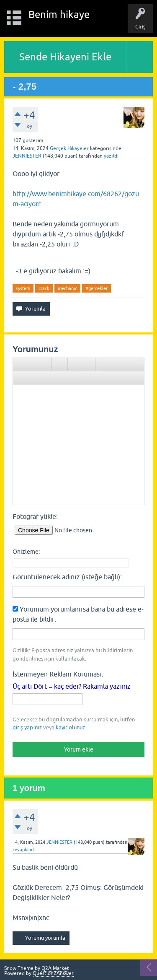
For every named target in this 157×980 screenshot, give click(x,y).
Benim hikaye (59, 14)
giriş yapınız (27, 727)
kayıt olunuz (71, 727)
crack (44, 288)
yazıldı (111, 156)
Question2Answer (53, 973)
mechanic (67, 288)
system (23, 288)
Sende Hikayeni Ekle (65, 57)
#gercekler (97, 288)
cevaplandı (24, 850)
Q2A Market (55, 968)
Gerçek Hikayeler (69, 148)
